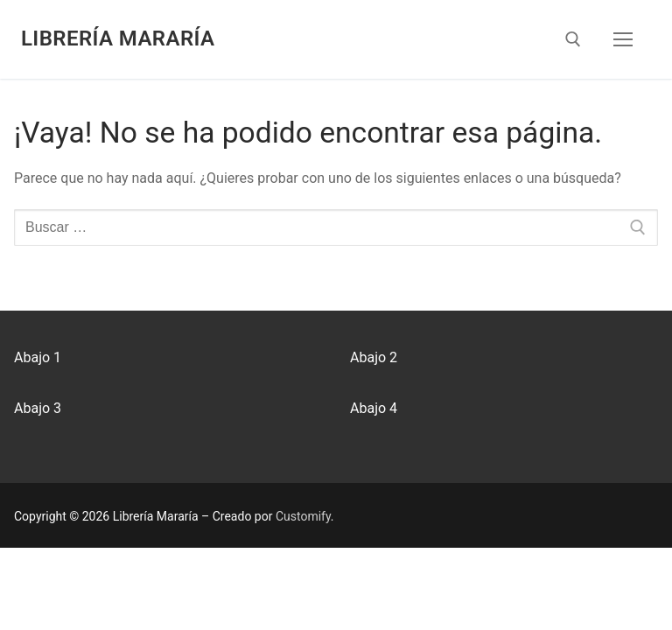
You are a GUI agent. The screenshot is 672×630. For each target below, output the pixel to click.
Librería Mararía (118, 38)
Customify (303, 516)
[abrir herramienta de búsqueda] (573, 39)
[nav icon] (623, 39)
